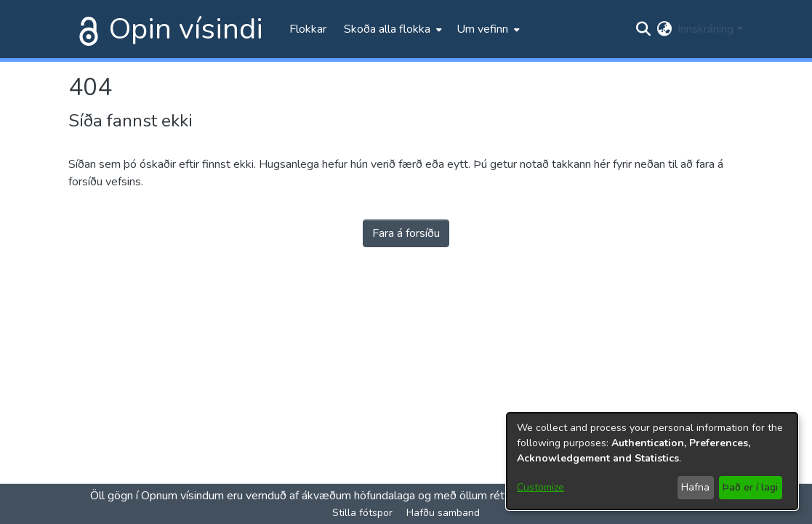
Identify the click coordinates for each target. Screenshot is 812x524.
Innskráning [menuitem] (706, 29)
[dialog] (652, 461)
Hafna (695, 487)
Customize (540, 487)
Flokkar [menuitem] (308, 29)
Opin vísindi (186, 29)
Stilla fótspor (362, 513)
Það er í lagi (750, 487)
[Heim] (86, 29)
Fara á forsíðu (406, 233)
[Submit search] (643, 29)
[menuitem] (391, 29)
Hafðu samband (443, 513)
